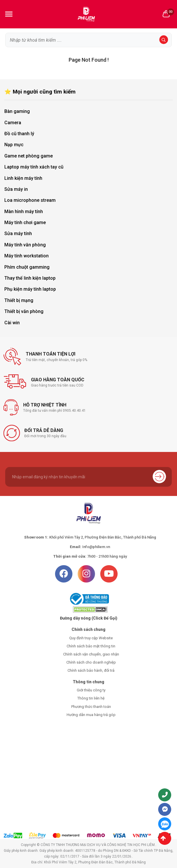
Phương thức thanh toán (91, 707)
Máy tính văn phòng (25, 245)
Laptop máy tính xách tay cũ (34, 167)
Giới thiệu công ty (91, 690)
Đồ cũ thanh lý (19, 134)
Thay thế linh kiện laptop (30, 278)
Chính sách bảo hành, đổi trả (91, 670)
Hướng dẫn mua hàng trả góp (91, 715)
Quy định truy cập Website (91, 638)
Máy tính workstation (27, 256)
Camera (13, 123)
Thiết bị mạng (19, 300)
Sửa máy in (16, 189)
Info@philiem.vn (96, 547)
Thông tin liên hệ (91, 698)
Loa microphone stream (30, 200)
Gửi (159, 476)
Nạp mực (14, 145)
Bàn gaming (17, 111)
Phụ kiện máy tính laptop (30, 289)
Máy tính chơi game (25, 223)
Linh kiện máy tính (23, 178)
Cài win (12, 323)
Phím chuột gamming (27, 267)
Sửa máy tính (18, 234)
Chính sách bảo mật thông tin (91, 646)
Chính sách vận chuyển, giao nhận (91, 654)
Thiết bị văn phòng (24, 311)
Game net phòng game (29, 156)
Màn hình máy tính (24, 211)
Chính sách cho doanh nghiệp (91, 662)
